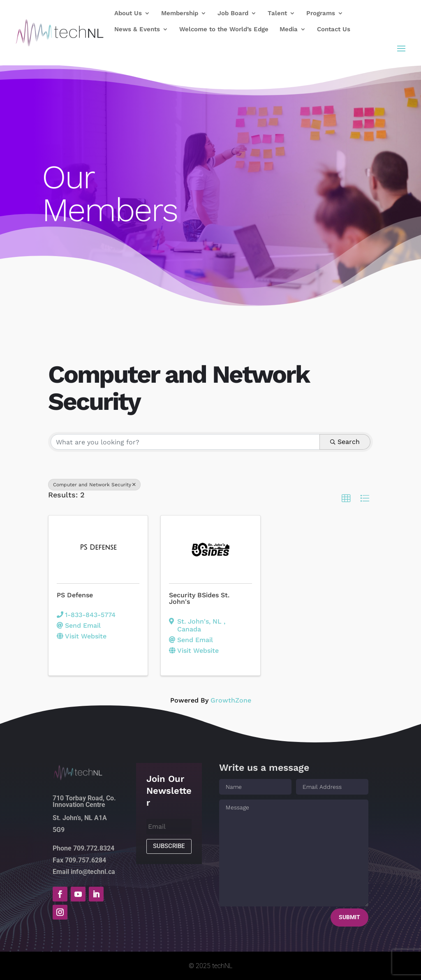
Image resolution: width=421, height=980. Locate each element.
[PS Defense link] (98, 548)
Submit (349, 917)
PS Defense (75, 595)
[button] (346, 499)
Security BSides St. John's (199, 598)
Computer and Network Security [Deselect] (94, 485)
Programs (321, 14)
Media (289, 30)
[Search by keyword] (185, 442)
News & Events (137, 30)
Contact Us (334, 30)
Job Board (233, 14)
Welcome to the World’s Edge (224, 30)
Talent (277, 14)
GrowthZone (231, 700)
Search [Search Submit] (345, 442)
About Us (128, 14)
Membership (180, 14)
